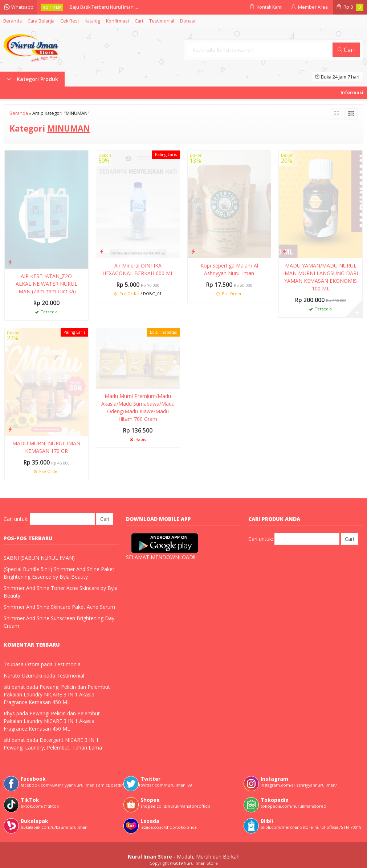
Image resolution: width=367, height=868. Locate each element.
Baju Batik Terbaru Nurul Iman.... (104, 7)
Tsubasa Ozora (22, 664)
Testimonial (162, 21)
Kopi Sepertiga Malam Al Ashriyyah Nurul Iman (229, 269)
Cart (139, 21)
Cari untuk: (16, 519)
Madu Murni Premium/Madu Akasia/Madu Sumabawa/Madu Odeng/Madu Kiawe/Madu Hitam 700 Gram (138, 407)
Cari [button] (346, 50)
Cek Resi (70, 21)
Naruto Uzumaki (23, 676)
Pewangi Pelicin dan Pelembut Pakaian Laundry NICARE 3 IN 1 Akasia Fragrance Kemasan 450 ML (57, 694)
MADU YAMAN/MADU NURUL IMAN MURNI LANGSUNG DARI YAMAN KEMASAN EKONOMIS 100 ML (321, 277)
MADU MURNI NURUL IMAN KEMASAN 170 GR (46, 447)
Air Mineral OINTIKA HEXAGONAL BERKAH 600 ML (138, 269)
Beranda (13, 21)
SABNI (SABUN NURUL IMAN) (39, 558)
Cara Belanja (41, 21)
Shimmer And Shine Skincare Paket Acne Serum (59, 607)
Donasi (188, 21)
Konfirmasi (117, 21)
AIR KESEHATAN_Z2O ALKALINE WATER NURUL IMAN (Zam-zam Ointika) (46, 284)
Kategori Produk (32, 79)
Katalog (92, 21)
